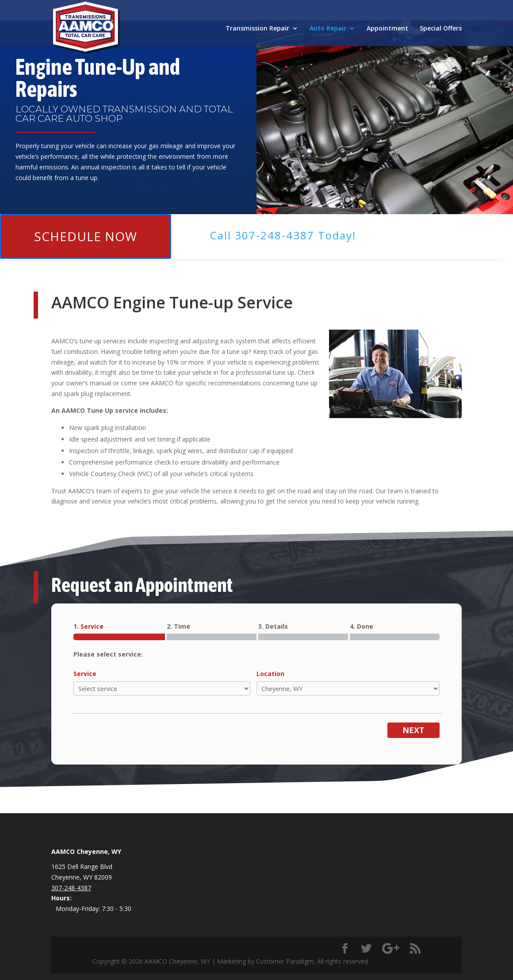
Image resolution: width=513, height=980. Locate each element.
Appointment (387, 29)
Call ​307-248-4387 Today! (283, 235)
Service (85, 674)
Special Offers (441, 29)
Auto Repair (328, 29)
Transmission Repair (257, 29)
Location (270, 674)
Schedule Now (86, 236)
